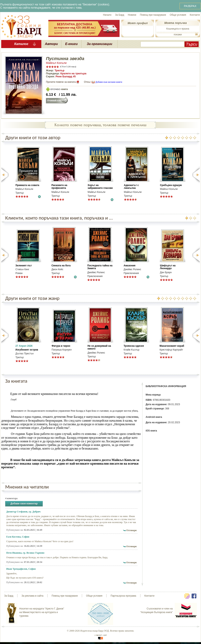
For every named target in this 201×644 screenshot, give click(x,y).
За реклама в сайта (32, 596)
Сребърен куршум (171, 185)
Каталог (21, 44)
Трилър (59, 70)
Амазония (129, 266)
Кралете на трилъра (73, 73)
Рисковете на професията (59, 187)
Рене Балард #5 (66, 76)
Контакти (195, 15)
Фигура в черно (61, 346)
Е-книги (71, 44)
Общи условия (178, 15)
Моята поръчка (175, 23)
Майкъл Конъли (56, 63)
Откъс (87, 82)
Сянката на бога (61, 266)
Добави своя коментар (24, 504)
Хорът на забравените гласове (100, 187)
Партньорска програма (123, 596)
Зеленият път (24, 266)
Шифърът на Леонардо (168, 267)
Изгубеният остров (27, 350)
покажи (178, 35)
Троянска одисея (134, 346)
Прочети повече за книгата (61, 82)
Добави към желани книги (109, 82)
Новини (132, 15)
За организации (100, 44)
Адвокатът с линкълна (131, 187)
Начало (107, 15)
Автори (51, 44)
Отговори (131, 530)
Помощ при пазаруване (153, 15)
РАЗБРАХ (190, 6)
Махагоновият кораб (172, 346)
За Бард (120, 15)
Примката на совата (27, 185)
